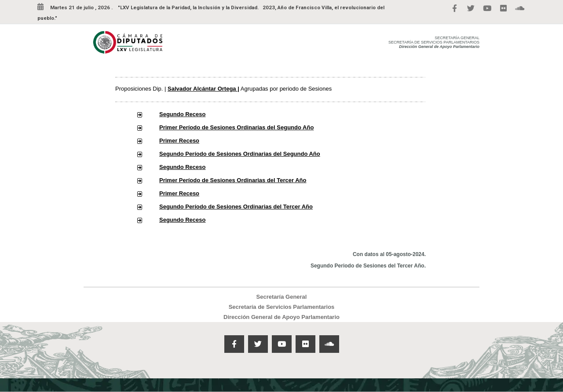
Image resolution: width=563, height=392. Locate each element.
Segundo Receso (182, 114)
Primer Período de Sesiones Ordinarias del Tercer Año (233, 180)
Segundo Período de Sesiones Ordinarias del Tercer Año (236, 207)
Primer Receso (179, 141)
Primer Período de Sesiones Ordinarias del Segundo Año (236, 127)
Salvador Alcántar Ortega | (203, 89)
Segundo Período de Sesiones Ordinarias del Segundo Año (240, 154)
